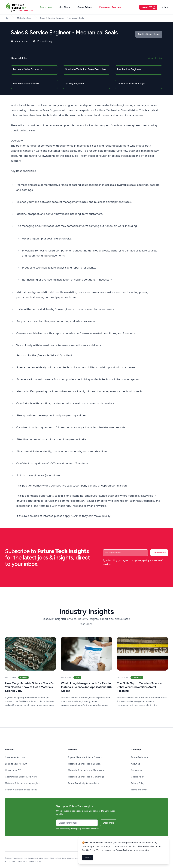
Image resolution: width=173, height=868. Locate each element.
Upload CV (148, 7)
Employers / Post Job (110, 7)
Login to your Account (16, 764)
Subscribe (109, 823)
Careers (24, 677)
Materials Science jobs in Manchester (86, 770)
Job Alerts (65, 7)
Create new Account (15, 757)
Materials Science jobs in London (84, 764)
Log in (164, 7)
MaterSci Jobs (24, 18)
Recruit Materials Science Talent (21, 790)
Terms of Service (139, 790)
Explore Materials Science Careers (85, 757)
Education (137, 677)
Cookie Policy (138, 777)
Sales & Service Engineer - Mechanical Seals (62, 18)
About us (135, 764)
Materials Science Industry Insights (22, 783)
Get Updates (159, 553)
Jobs (77, 677)
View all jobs (155, 58)
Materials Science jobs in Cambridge (86, 777)
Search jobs (46, 7)
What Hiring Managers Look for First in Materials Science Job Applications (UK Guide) (86, 687)
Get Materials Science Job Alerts (21, 777)
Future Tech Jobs (140, 757)
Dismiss (88, 857)
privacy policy (142, 560)
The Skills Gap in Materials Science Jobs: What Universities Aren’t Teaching (139, 687)
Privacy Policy (138, 783)
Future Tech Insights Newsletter (84, 783)
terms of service (92, 829)
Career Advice (85, 7)
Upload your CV (13, 770)
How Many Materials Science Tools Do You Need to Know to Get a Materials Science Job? (30, 687)
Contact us (136, 770)
